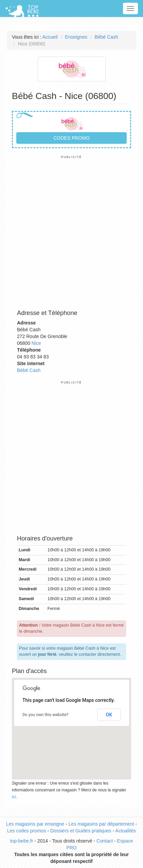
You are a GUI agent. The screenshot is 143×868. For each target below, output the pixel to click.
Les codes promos (26, 831)
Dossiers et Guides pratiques (81, 831)
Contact (105, 841)
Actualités (126, 831)
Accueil (50, 37)
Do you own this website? (46, 715)
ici (14, 797)
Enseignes (76, 37)
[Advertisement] (71, 230)
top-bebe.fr (22, 841)
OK (109, 715)
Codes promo (71, 138)
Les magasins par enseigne (35, 824)
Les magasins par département (101, 824)
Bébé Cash (106, 37)
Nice (36, 343)
